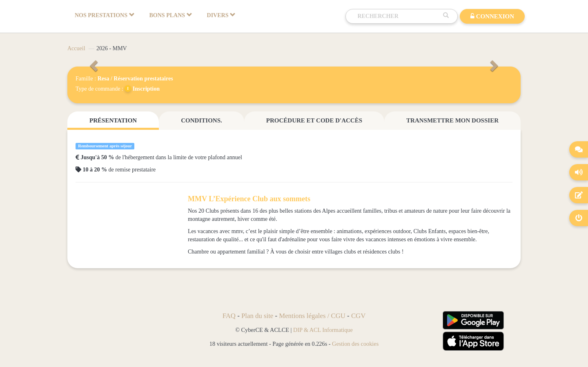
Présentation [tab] (113, 120)
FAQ (229, 316)
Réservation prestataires (143, 79)
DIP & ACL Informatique (323, 330)
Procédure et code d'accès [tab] (314, 120)
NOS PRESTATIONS (105, 15)
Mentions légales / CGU (312, 316)
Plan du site (257, 316)
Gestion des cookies (355, 344)
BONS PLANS (171, 15)
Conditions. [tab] (201, 120)
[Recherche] (398, 16)
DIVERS (221, 15)
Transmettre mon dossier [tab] (452, 120)
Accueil (76, 48)
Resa (104, 79)
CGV (358, 316)
